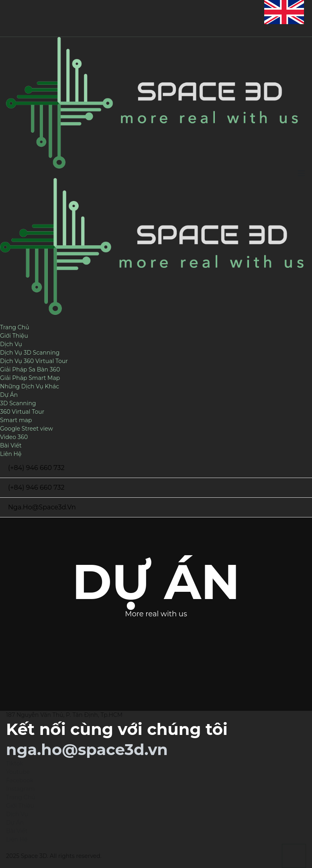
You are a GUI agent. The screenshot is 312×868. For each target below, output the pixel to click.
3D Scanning (18, 403)
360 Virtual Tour (22, 412)
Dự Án (9, 395)
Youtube (18, 772)
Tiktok (15, 763)
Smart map (16, 420)
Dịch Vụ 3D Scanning (30, 353)
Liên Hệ (11, 454)
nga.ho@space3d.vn (42, 507)
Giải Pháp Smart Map (30, 378)
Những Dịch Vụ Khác (30, 386)
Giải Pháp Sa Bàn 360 (30, 369)
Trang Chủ (15, 327)
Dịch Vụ (11, 344)
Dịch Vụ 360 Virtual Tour (34, 361)
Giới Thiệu (14, 336)
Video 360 (14, 437)
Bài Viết (11, 445)
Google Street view (27, 429)
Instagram (20, 789)
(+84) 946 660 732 (36, 468)
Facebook (20, 780)
